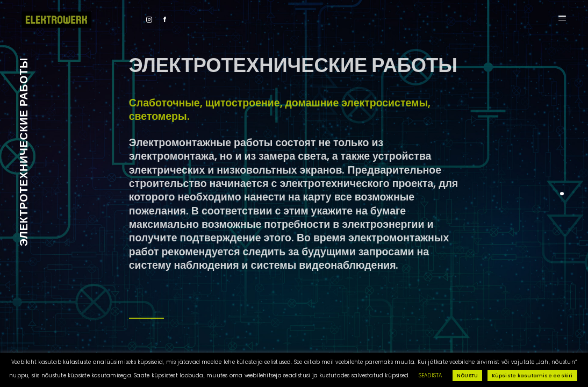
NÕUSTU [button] (467, 375)
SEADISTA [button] (431, 375)
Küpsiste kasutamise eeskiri (532, 375)
